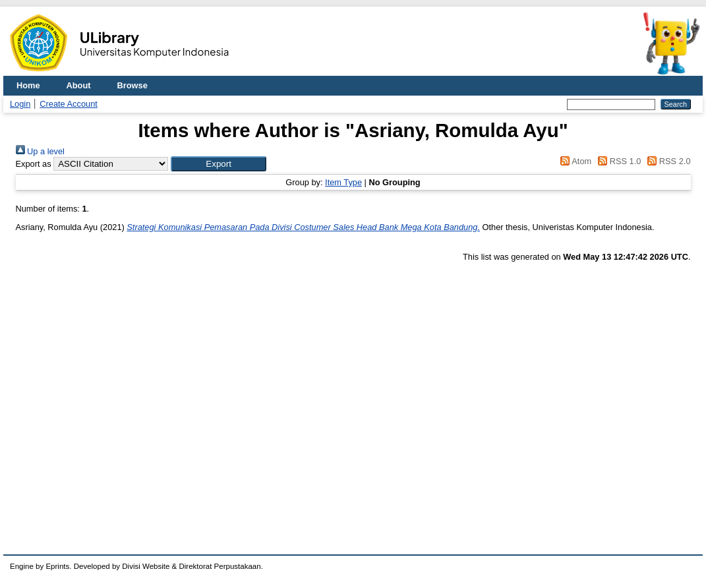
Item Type (343, 182)
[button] (219, 164)
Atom (574, 161)
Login (20, 104)
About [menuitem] (79, 85)
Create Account (69, 104)
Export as (34, 164)
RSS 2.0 (667, 161)
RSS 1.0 (618, 161)
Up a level (40, 151)
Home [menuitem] (28, 85)
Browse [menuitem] (132, 85)
